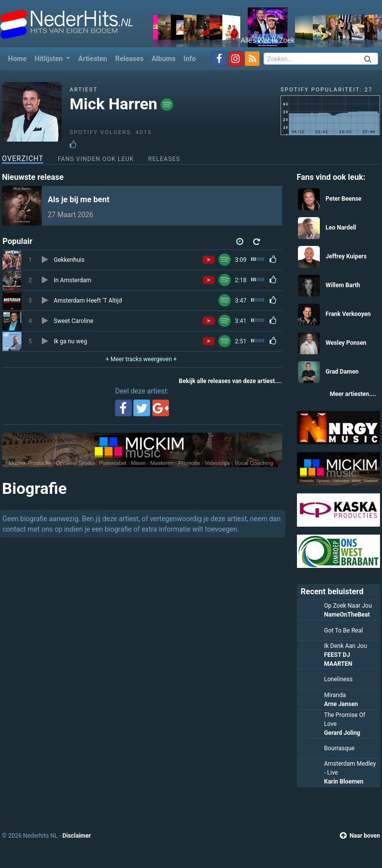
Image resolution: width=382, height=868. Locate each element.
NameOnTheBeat (347, 615)
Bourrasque (339, 748)
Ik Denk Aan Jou (346, 646)
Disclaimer (76, 836)
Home (19, 58)
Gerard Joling (342, 733)
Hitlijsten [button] (49, 59)
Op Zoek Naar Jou (348, 606)
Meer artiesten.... (353, 394)
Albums (164, 59)
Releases (129, 59)
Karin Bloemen (344, 782)
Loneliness (339, 679)
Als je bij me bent (79, 199)
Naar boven (360, 836)
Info (190, 59)
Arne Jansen (341, 704)
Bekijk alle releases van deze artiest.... (231, 381)
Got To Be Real (344, 631)
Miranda (335, 695)
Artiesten (93, 59)
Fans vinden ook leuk (96, 159)
